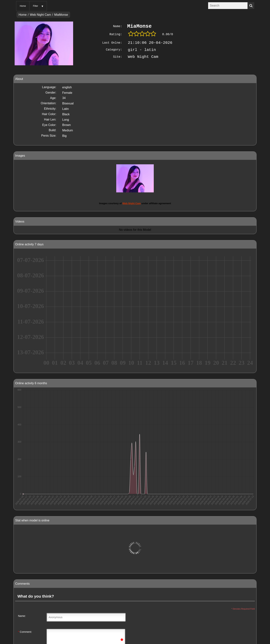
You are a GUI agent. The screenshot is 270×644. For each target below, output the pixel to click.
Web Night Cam (40, 15)
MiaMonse (61, 15)
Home (23, 6)
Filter (36, 6)
